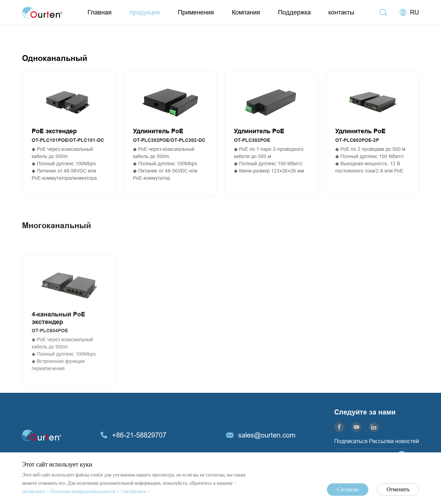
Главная (100, 12)
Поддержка (294, 12)
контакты (341, 12)
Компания (246, 12)
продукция (145, 12)
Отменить (398, 489)
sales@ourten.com (267, 435)
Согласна (348, 489)
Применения (196, 12)
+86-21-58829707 (139, 435)
